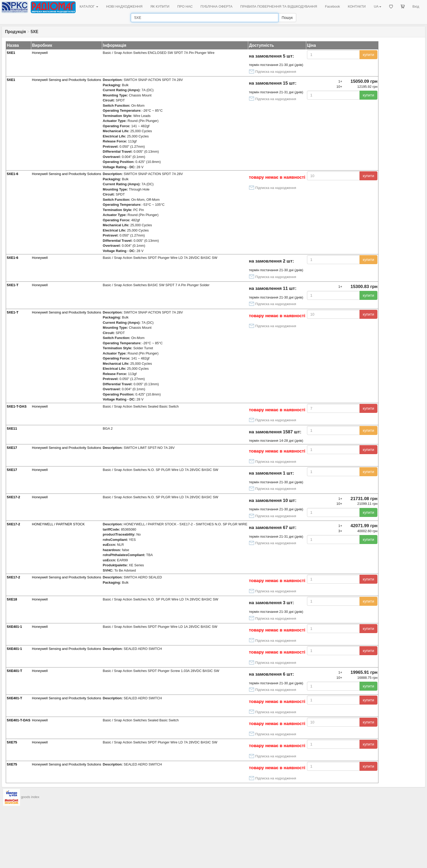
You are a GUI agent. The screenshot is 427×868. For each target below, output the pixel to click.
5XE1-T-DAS (17, 406)
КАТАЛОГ (89, 6)
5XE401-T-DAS (19, 720)
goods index (30, 797)
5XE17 (12, 448)
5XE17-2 (14, 497)
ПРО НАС (185, 6)
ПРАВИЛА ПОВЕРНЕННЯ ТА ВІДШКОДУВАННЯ (279, 6)
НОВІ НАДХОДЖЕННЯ (124, 6)
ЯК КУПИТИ (160, 6)
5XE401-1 (14, 627)
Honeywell (40, 53)
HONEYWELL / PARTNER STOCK (58, 524)
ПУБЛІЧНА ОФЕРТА (217, 6)
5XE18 (12, 599)
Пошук (287, 18)
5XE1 (11, 53)
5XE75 (12, 742)
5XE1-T (13, 285)
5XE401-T (15, 671)
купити (369, 55)
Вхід (416, 6)
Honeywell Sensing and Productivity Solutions (67, 80)
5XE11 (12, 428)
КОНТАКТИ (357, 6)
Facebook (332, 6)
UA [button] (377, 6)
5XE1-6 (12, 174)
